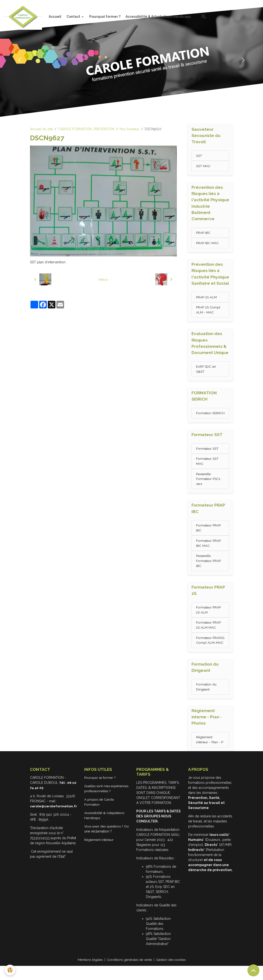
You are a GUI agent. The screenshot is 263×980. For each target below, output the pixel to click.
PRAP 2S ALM (206, 298)
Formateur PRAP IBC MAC (209, 551)
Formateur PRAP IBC (209, 535)
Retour (103, 279)
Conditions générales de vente (129, 974)
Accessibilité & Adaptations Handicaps (158, 17)
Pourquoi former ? (105, 17)
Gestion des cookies (173, 974)
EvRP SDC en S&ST (206, 370)
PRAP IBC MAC (207, 243)
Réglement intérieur (100, 859)
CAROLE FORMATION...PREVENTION (86, 129)
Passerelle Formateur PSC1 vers (208, 486)
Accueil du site (41, 129)
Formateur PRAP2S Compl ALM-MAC (208, 651)
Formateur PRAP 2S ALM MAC (209, 633)
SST (199, 156)
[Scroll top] (253, 970)
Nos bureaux (130, 129)
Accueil (55, 17)
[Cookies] (10, 970)
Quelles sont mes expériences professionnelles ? (99, 805)
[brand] (24, 17)
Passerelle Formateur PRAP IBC (209, 568)
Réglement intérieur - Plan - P (210, 754)
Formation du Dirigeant (206, 700)
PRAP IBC (203, 233)
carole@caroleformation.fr (54, 821)
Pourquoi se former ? (101, 792)
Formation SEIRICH (204, 417)
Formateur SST (208, 455)
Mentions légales (88, 974)
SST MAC (203, 166)
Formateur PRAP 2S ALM (209, 618)
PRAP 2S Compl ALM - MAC (208, 311)
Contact (74, 17)
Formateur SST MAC (208, 468)
